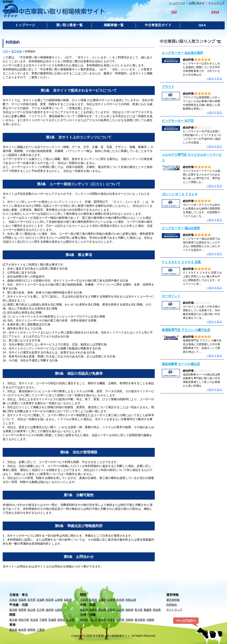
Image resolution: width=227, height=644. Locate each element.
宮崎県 (129, 620)
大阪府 (84, 600)
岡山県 (102, 610)
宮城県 (41, 600)
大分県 (120, 620)
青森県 (22, 600)
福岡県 (84, 620)
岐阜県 (22, 630)
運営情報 (16, 51)
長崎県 (102, 620)
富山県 (31, 610)
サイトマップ (216, 3)
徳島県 (129, 610)
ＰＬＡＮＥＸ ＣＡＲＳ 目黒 (181, 262)
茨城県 (52, 620)
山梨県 (59, 610)
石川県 (41, 610)
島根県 (93, 610)
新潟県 (13, 610)
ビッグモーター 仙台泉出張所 (182, 53)
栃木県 (70, 620)
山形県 (59, 600)
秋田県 (50, 600)
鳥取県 (84, 610)
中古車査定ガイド (158, 25)
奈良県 (120, 600)
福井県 (50, 610)
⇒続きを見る (214, 79)
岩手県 (31, 600)
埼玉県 (34, 620)
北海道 (13, 600)
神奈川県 (24, 620)
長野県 (22, 610)
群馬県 (61, 620)
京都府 (102, 600)
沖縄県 (150, 620)
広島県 (111, 610)
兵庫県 (93, 600)
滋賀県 (111, 600)
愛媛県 (148, 610)
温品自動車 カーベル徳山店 (181, 364)
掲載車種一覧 (114, 25)
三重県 (41, 630)
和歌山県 (131, 600)
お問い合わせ (197, 3)
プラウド (168, 87)
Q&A (202, 25)
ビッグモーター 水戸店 (178, 121)
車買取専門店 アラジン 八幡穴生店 (186, 330)
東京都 (13, 620)
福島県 (68, 600)
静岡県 (31, 630)
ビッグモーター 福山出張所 (181, 228)
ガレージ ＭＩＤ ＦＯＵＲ (180, 194)
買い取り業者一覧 (69, 25)
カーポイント (171, 296)
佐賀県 (93, 620)
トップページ (177, 3)
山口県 (120, 610)
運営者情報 (173, 600)
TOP (5, 51)
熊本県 (111, 620)
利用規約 (172, 605)
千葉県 (43, 620)
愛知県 (13, 630)
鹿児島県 (140, 620)
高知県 (157, 610)
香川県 (139, 610)
